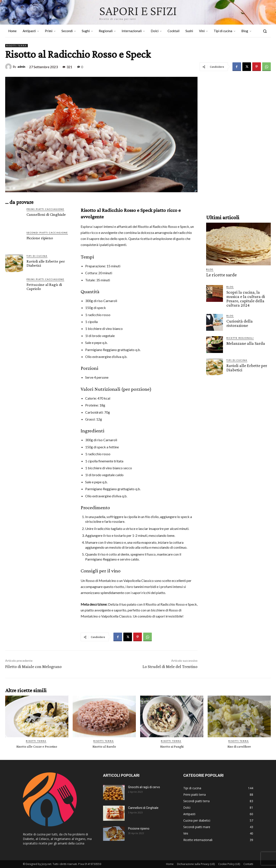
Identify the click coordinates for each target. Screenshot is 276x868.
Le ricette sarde (219, 275)
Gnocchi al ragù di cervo (144, 787)
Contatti (248, 864)
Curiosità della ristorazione (239, 321)
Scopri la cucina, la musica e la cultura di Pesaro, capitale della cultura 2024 (248, 298)
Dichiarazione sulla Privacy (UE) (196, 864)
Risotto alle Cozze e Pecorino (37, 746)
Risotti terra (16, 46)
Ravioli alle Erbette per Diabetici (46, 263)
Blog (210, 269)
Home (170, 864)
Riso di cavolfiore (239, 746)
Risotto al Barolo (104, 746)
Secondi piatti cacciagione (47, 233)
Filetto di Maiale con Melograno (33, 666)
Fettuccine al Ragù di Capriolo (44, 287)
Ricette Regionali (240, 336)
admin (21, 67)
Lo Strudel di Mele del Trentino (170, 666)
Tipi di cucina (37, 256)
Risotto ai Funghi (172, 746)
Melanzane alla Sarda (245, 342)
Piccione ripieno (40, 238)
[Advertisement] (238, 142)
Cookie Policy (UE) (229, 864)
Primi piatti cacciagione (45, 209)
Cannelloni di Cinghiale (46, 214)
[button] (265, 31)
